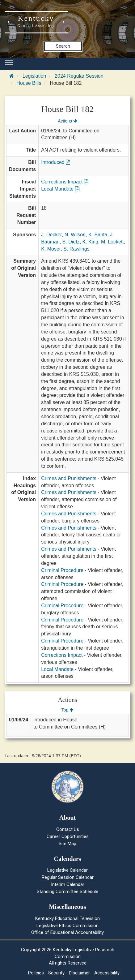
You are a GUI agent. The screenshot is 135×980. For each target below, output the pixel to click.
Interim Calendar (68, 884)
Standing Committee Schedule (67, 892)
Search (63, 46)
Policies (36, 973)
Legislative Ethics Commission (67, 926)
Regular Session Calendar (68, 877)
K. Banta (98, 235)
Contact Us (68, 829)
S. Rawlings (76, 249)
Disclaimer (79, 973)
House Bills (29, 83)
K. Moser (51, 249)
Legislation (34, 76)
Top (67, 710)
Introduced (56, 162)
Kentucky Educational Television (67, 918)
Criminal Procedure (62, 570)
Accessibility (107, 973)
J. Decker (51, 235)
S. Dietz (71, 242)
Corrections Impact (65, 182)
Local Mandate (60, 189)
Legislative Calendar (67, 870)
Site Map (67, 844)
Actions (67, 121)
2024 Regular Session (79, 76)
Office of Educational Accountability (67, 932)
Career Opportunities (68, 836)
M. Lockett (112, 242)
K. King (91, 242)
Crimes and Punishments (69, 478)
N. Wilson (75, 235)
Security (56, 973)
